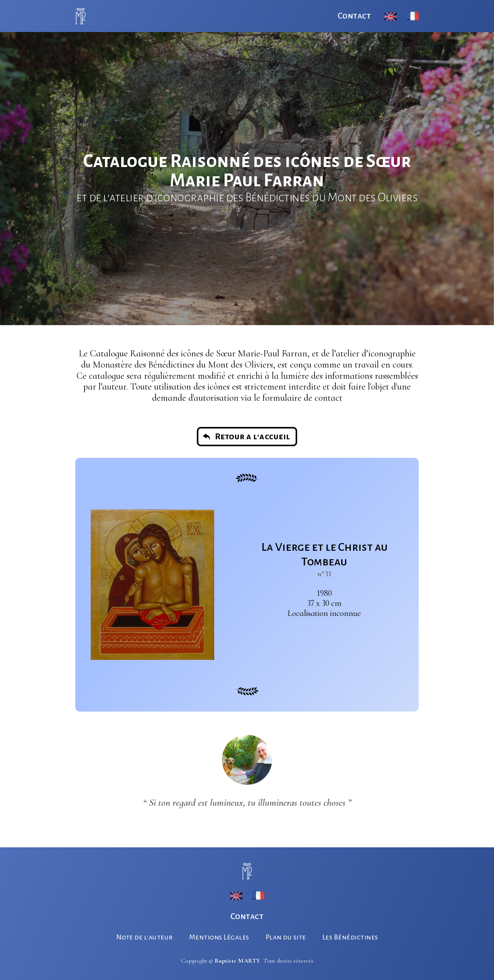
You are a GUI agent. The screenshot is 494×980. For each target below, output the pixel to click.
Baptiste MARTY (238, 961)
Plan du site (286, 937)
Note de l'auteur (145, 937)
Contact (354, 16)
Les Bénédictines (350, 937)
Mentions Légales (219, 937)
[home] (80, 16)
